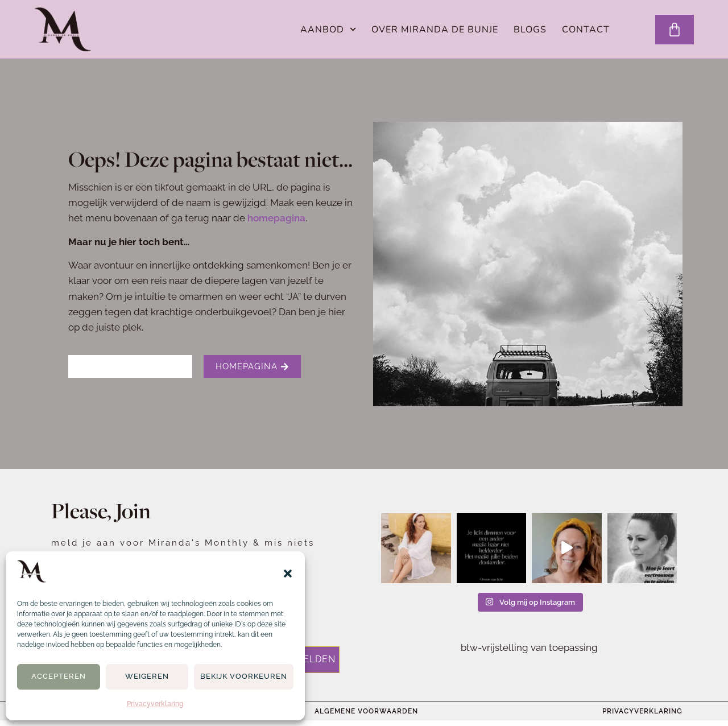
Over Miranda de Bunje (435, 30)
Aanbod (328, 30)
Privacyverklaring (155, 704)
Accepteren (59, 676)
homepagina (276, 218)
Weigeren (147, 676)
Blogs (530, 30)
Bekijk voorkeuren (244, 676)
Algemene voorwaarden (366, 711)
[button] (288, 574)
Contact (586, 30)
